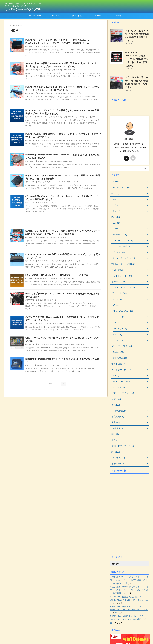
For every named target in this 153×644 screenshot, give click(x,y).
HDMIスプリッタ (49, 47)
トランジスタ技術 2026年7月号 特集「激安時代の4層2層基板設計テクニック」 (137, 33)
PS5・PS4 (56, 16)
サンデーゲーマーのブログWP (23, 9)
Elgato (41, 185)
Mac (45, 164)
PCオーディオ (82, 119)
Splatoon (97, 16)
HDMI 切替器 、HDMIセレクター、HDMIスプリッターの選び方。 (56, 280)
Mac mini (50, 164)
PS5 (72, 71)
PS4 (68, 71)
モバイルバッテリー (59, 242)
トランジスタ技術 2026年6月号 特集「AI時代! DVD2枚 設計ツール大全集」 (137, 72)
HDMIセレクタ (49, 71)
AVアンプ (42, 329)
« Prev (50, 386)
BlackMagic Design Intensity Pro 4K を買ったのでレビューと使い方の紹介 (61, 365)
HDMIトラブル (60, 71)
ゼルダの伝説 (76, 16)
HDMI (40, 47)
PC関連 (118, 16)
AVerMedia (42, 242)
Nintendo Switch (35, 16)
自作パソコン (60, 368)
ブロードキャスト (73, 164)
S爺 (114, 572)
